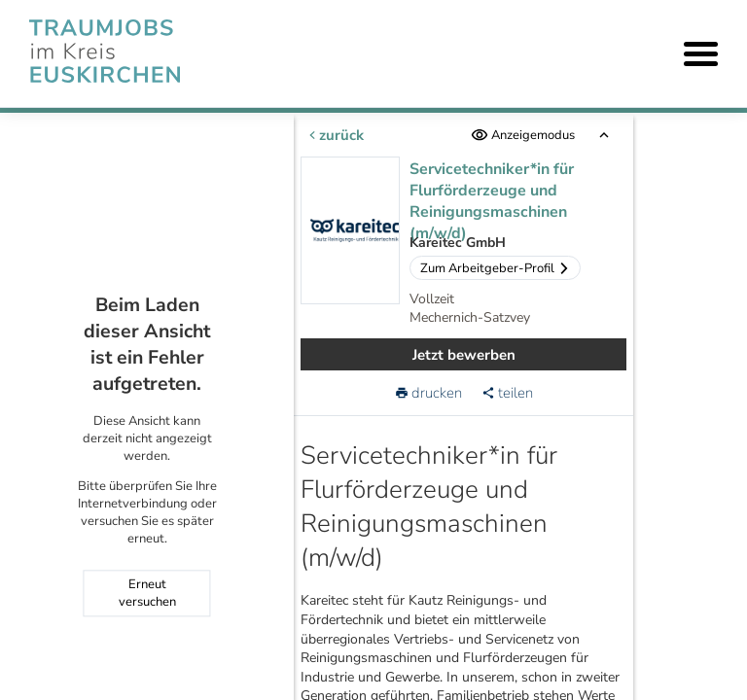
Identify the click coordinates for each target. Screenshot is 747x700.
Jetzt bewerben (464, 355)
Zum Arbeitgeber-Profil (495, 268)
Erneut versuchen (147, 594)
